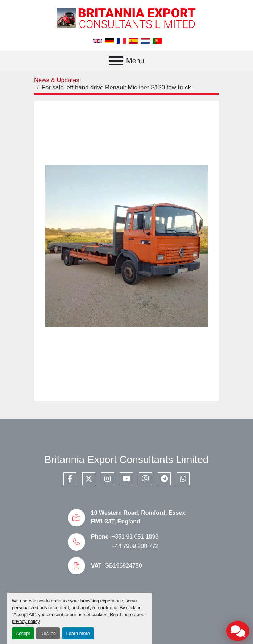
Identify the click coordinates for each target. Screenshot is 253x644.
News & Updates (57, 80)
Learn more (78, 633)
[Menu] (116, 61)
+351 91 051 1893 (135, 537)
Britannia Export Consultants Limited (127, 460)
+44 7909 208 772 (135, 546)
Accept (23, 633)
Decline (48, 633)
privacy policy (26, 621)
